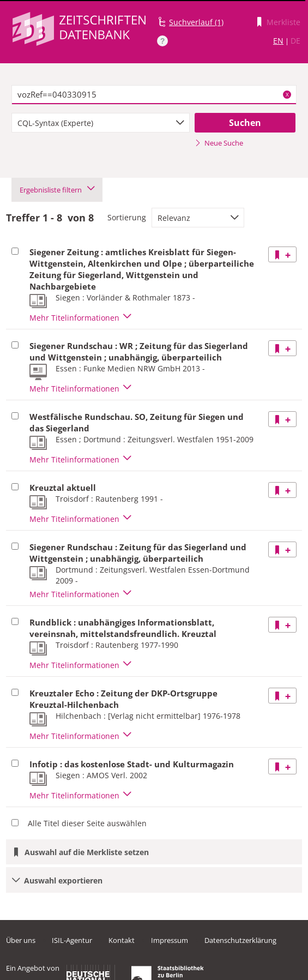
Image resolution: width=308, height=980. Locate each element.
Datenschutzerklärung (240, 940)
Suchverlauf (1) (196, 22)
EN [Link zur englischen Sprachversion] (278, 41)
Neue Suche (219, 143)
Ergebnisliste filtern (57, 190)
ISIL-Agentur (72, 940)
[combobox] (101, 123)
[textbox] (154, 95)
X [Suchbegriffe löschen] (287, 94)
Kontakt (122, 940)
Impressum (170, 940)
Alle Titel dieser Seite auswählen (87, 823)
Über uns (21, 940)
